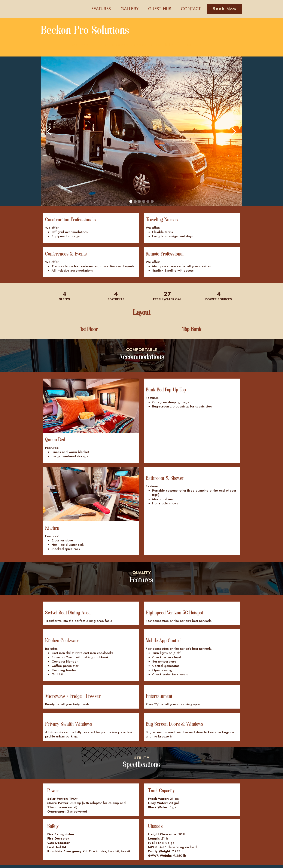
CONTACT (191, 9)
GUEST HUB (160, 9)
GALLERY (130, 9)
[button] (49, 131)
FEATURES (101, 9)
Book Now (225, 9)
